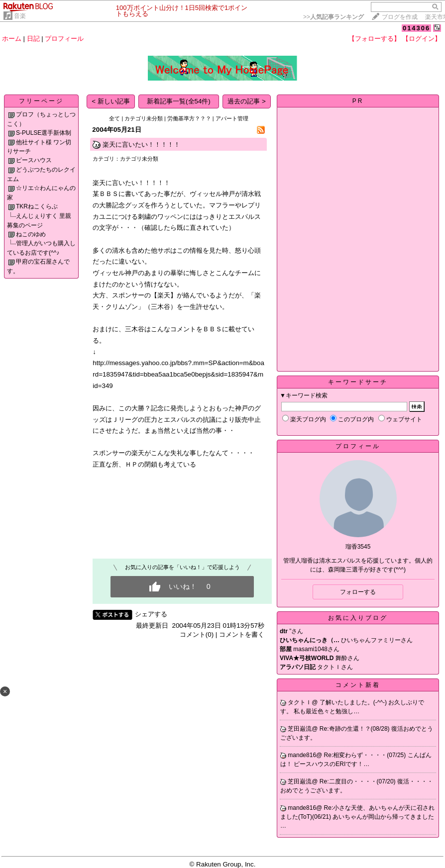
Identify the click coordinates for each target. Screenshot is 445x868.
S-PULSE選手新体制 (44, 133)
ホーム (12, 39)
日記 (33, 39)
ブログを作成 (400, 17)
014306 (416, 28)
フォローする (358, 592)
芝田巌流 (300, 729)
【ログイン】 (422, 39)
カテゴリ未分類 (144, 118)
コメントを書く (242, 634)
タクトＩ (300, 702)
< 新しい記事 (111, 101)
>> (334, 17)
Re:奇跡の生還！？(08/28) (355, 729)
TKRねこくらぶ (37, 206)
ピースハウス (34, 160)
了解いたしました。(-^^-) (354, 702)
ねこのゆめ (31, 234)
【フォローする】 (374, 39)
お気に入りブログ (358, 618)
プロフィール (64, 39)
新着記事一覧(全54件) (179, 101)
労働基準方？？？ (189, 118)
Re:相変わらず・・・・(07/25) (366, 755)
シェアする (151, 614)
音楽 (20, 16)
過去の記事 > (247, 101)
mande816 (302, 755)
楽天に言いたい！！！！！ (141, 145)
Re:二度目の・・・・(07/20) (358, 781)
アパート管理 (232, 118)
